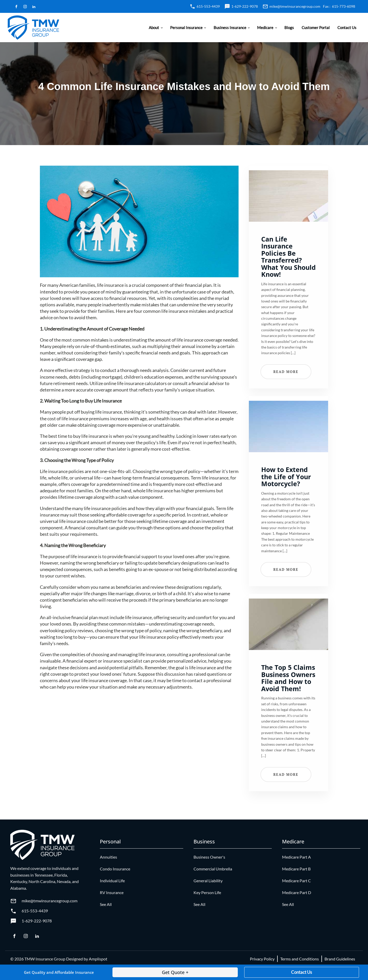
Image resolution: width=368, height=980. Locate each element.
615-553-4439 (208, 6)
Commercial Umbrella (213, 869)
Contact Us (347, 28)
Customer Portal (316, 28)
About (154, 28)
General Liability (208, 881)
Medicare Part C (296, 881)
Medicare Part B (296, 869)
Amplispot (98, 959)
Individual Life (112, 881)
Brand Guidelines (340, 959)
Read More (286, 372)
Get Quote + (175, 972)
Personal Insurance (186, 28)
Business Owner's (209, 857)
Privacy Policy (262, 959)
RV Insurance (112, 892)
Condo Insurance (115, 869)
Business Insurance (230, 28)
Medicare (265, 28)
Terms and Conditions (300, 959)
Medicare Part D (297, 892)
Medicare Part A (296, 857)
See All (106, 904)
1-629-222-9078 (245, 6)
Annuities (108, 857)
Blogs (289, 28)
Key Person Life (207, 892)
